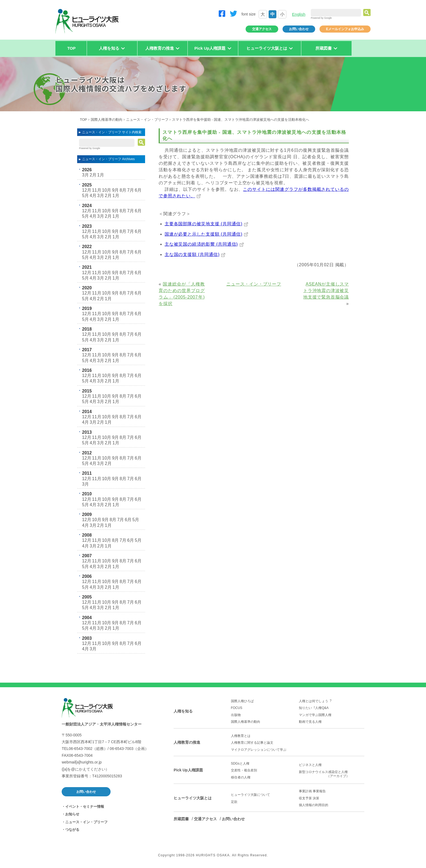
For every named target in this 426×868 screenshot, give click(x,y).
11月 (97, 190)
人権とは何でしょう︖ (315, 701)
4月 (93, 196)
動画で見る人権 (310, 722)
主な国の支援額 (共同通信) (192, 254)
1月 (101, 175)
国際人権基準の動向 (107, 120)
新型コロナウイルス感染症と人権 (332, 774)
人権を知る (183, 711)
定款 (234, 802)
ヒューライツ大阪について (250, 795)
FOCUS (237, 708)
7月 (131, 190)
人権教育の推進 (187, 742)
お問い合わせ (299, 29)
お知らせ (72, 814)
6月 (138, 190)
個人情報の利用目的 (314, 805)
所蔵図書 (181, 819)
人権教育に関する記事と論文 (252, 743)
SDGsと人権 (240, 764)
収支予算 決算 (309, 798)
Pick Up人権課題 (188, 770)
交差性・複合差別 (244, 770)
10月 (107, 190)
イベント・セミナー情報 (85, 807)
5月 (85, 196)
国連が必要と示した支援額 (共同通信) (203, 234)
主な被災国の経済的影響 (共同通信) (201, 244)
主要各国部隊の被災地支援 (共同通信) (203, 224)
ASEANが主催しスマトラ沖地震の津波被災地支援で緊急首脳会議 (326, 291)
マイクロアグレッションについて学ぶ (259, 750)
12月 (87, 190)
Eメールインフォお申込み (345, 29)
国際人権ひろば (242, 701)
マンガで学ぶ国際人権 (315, 715)
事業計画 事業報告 (312, 791)
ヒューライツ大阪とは (193, 798)
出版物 (236, 715)
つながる (72, 830)
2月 (93, 175)
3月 (85, 175)
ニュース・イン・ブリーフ (147, 120)
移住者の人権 (241, 777)
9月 (115, 190)
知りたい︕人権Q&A (314, 708)
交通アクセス (262, 29)
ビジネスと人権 (310, 765)
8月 (123, 190)
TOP (72, 48)
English (299, 14)
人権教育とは (241, 736)
